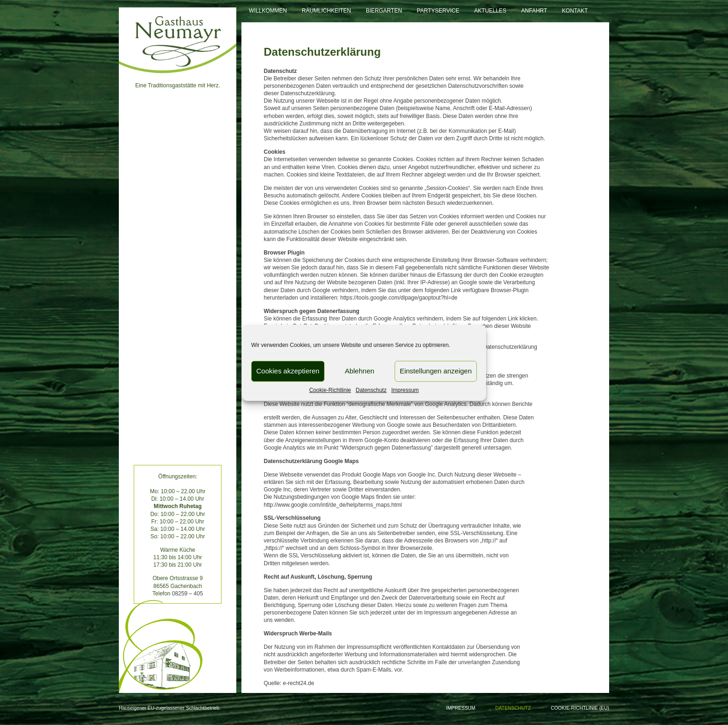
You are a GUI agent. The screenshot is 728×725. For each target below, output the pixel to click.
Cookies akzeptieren (288, 371)
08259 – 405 (187, 594)
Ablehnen (360, 371)
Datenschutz (371, 390)
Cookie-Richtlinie (330, 390)
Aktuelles (490, 11)
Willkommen (268, 11)
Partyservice (438, 11)
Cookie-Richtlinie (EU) (580, 708)
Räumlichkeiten (326, 11)
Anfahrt (534, 11)
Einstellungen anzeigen (436, 371)
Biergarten (384, 11)
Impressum (405, 390)
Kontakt (575, 11)
